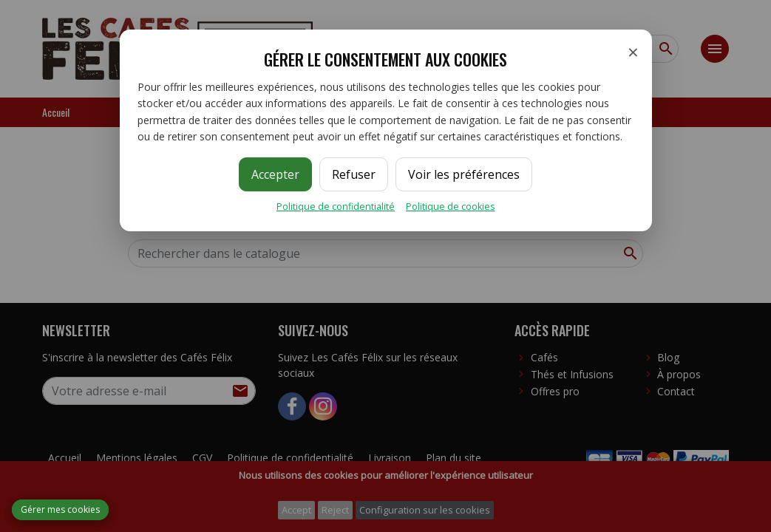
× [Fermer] (633, 52)
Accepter (275, 174)
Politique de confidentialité (336, 207)
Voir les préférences (464, 174)
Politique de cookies (450, 207)
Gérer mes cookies (60, 509)
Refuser (354, 174)
